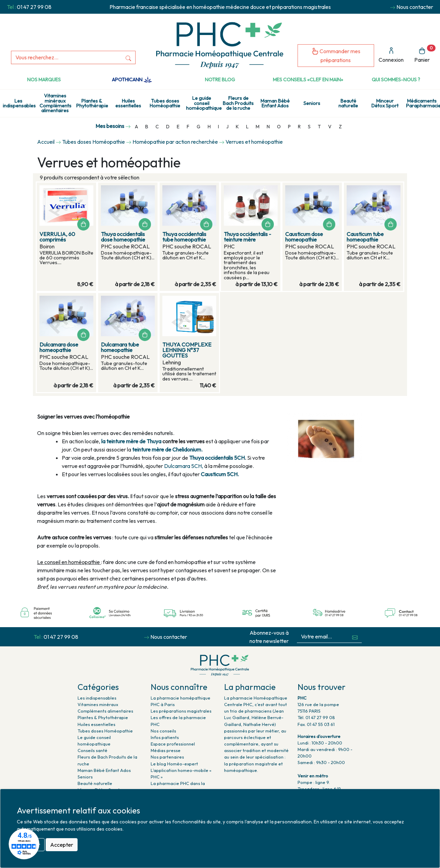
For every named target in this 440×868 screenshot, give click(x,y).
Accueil (46, 142)
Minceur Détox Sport (385, 103)
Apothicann (132, 80)
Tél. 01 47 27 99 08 (316, 717)
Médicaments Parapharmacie (423, 103)
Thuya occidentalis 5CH (217, 458)
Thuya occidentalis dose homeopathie (123, 237)
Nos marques (44, 80)
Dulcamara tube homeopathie (120, 347)
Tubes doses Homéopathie (165, 103)
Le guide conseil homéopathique (203, 103)
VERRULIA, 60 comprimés (57, 237)
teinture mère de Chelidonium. (167, 449)
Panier (425, 54)
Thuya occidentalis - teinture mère (247, 237)
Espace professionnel (173, 744)
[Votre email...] (322, 637)
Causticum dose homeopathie (304, 237)
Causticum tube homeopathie (365, 237)
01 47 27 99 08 (34, 7)
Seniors (312, 103)
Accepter (62, 845)
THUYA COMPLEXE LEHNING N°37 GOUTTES (187, 350)
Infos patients (165, 737)
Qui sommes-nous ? (396, 80)
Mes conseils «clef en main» (308, 80)
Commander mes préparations (336, 55)
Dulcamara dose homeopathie (59, 347)
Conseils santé (92, 750)
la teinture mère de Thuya (131, 441)
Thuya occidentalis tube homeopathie (184, 237)
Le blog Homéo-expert (174, 764)
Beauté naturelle (348, 103)
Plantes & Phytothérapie (92, 103)
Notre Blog (220, 80)
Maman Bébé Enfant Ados (275, 103)
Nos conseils (163, 731)
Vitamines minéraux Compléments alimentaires (55, 103)
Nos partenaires (167, 757)
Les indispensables (19, 103)
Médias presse (166, 750)
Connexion (391, 55)
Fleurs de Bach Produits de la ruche (238, 103)
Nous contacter (415, 7)
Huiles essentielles (128, 103)
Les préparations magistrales (181, 711)
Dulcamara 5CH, (184, 466)
